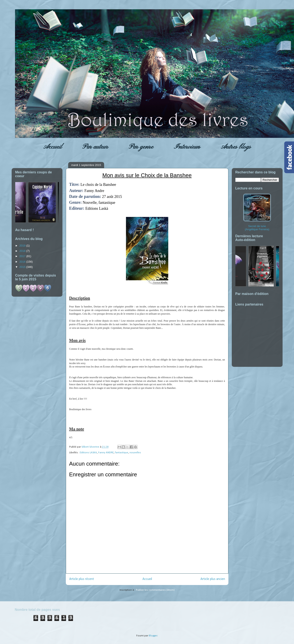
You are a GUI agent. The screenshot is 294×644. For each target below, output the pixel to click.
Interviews (187, 147)
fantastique (122, 453)
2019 (23, 246)
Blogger (153, 636)
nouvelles (135, 453)
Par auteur (95, 147)
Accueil (53, 147)
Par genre (141, 147)
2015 (23, 267)
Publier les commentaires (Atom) (155, 590)
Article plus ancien (213, 579)
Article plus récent (82, 579)
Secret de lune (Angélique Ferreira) (257, 212)
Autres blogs (236, 147)
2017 (23, 256)
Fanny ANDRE (106, 453)
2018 (23, 251)
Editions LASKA (88, 453)
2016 (23, 262)
